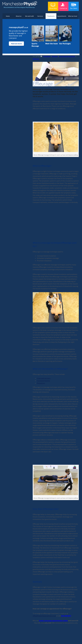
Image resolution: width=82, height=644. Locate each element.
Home (8, 16)
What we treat (73, 16)
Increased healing (43, 381)
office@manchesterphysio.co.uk (44, 616)
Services (40, 16)
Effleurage (36, 59)
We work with (29, 16)
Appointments (62, 16)
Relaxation (41, 383)
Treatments (51, 16)
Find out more (16, 44)
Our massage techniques (67, 56)
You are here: (37, 56)
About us (19, 16)
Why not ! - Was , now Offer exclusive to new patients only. (55, 622)
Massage (55, 56)
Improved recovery (44, 378)
